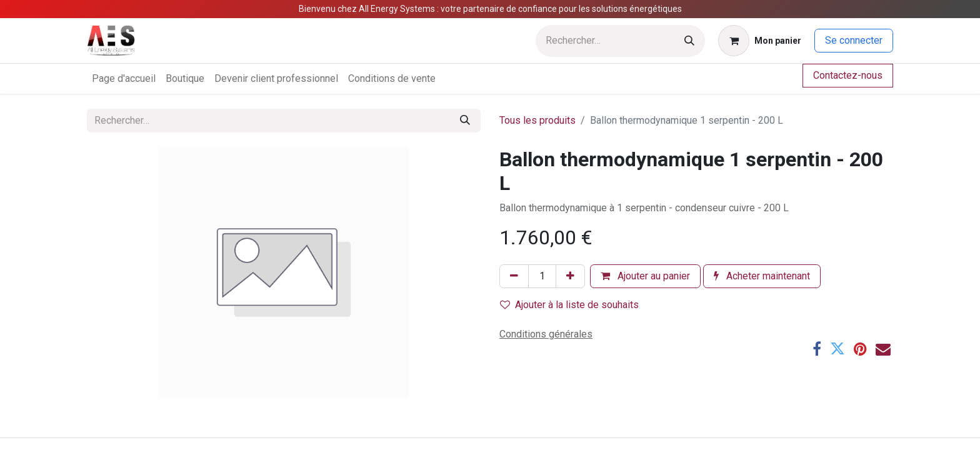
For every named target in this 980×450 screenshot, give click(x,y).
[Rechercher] (689, 41)
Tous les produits (537, 120)
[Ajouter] (570, 276)
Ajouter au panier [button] (645, 276)
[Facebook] (817, 349)
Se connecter (854, 40)
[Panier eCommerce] (760, 41)
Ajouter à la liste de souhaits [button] (569, 305)
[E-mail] (883, 349)
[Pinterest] (860, 349)
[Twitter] (837, 349)
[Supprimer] (514, 276)
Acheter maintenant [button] (762, 276)
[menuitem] (124, 79)
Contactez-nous (848, 75)
